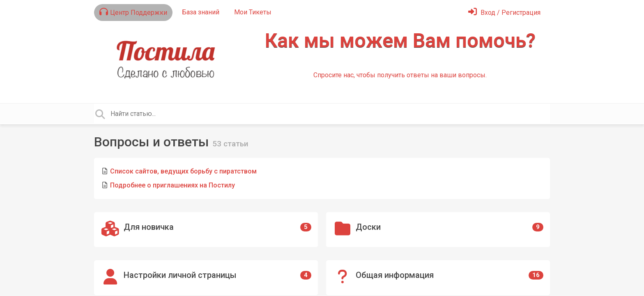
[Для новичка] (206, 230)
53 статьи (230, 144)
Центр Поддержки (133, 12)
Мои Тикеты (253, 12)
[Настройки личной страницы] (206, 278)
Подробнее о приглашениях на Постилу (172, 185)
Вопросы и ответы (153, 142)
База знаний (201, 12)
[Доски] (438, 230)
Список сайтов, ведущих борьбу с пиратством (183, 171)
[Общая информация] (438, 278)
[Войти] (504, 13)
